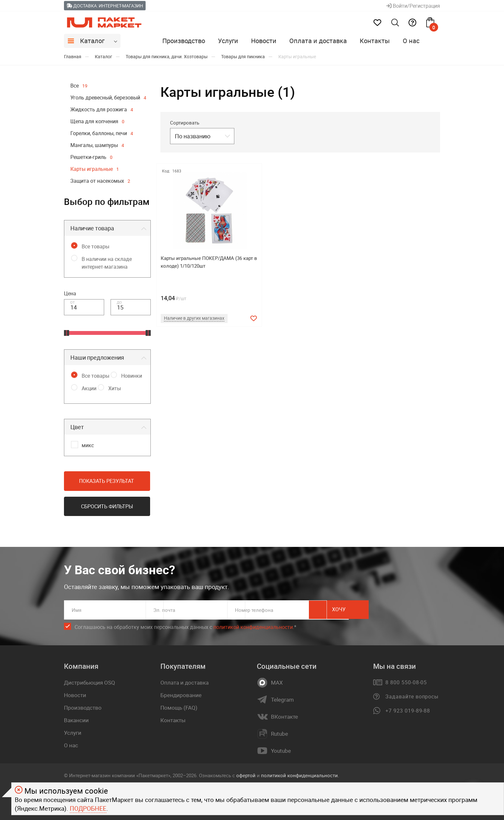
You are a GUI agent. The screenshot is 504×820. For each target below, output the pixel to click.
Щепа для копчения (97, 121)
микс (88, 445)
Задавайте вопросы (412, 696)
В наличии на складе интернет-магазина (107, 263)
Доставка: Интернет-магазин (105, 6)
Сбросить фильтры (107, 506)
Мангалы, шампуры (97, 145)
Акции (89, 388)
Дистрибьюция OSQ (90, 682)
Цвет (77, 427)
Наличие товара (92, 228)
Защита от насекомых (100, 181)
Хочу (411, 610)
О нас (411, 41)
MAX (277, 683)
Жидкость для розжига (102, 109)
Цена (70, 293)
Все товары (95, 246)
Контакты (375, 41)
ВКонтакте (284, 717)
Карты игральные (95, 169)
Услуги (228, 41)
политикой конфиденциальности (253, 627)
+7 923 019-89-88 (408, 711)
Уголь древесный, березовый (108, 97)
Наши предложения (97, 357)
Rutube (279, 734)
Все (79, 86)
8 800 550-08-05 (406, 682)
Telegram (282, 700)
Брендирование (181, 695)
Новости (264, 41)
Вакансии (76, 720)
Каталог (92, 41)
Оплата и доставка (318, 41)
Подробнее (88, 808)
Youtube (281, 751)
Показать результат (107, 481)
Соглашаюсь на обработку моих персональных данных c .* (185, 627)
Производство (184, 41)
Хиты (115, 388)
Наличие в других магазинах (196, 318)
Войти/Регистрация (413, 6)
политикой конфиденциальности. (300, 775)
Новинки (132, 376)
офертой (246, 775)
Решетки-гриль (91, 157)
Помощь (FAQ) (179, 708)
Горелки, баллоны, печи (102, 133)
